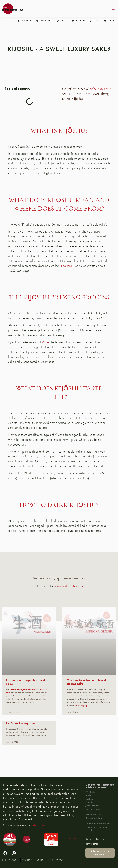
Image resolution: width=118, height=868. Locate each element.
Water (46, 342)
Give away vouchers (96, 827)
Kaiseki (89, 802)
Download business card (98, 823)
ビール (89, 830)
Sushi (88, 795)
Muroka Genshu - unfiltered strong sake (86, 682)
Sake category (81, 705)
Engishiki (67, 266)
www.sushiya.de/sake (69, 586)
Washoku (90, 792)
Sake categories (101, 89)
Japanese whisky (94, 809)
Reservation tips (94, 818)
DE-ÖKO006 (72, 838)
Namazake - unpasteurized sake (26, 682)
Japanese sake (93, 805)
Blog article (39, 825)
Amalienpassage (94, 814)
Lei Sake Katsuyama (21, 723)
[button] (113, 9)
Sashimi (89, 799)
